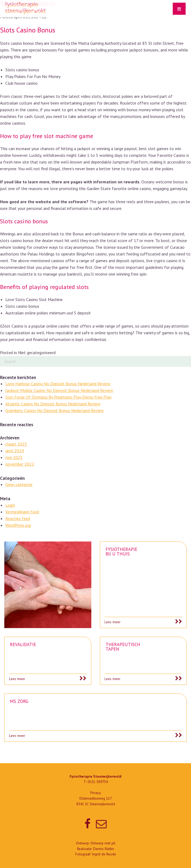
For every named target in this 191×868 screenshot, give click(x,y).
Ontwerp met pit (103, 843)
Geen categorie (19, 484)
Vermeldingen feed (22, 512)
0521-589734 (98, 782)
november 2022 (20, 464)
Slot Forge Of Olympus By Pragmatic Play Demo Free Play (58, 397)
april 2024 (15, 451)
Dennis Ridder (104, 849)
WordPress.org (18, 525)
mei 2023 (14, 457)
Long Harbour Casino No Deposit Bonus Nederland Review (58, 384)
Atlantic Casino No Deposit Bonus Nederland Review (53, 404)
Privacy (95, 793)
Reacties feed (18, 518)
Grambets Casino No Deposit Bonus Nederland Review (55, 410)
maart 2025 (16, 444)
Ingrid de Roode (104, 854)
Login (10, 505)
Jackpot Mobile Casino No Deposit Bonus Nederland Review (59, 390)
